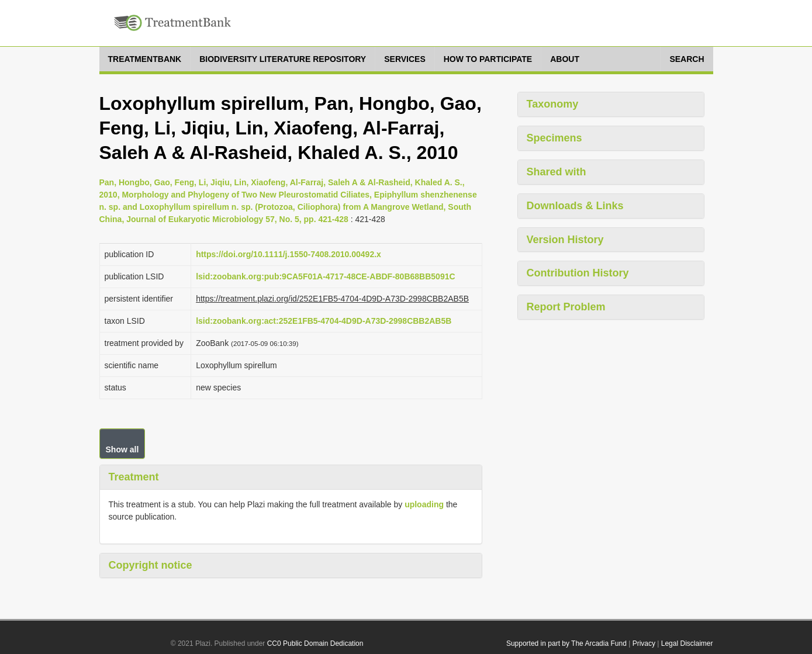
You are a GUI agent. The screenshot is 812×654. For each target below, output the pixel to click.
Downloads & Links (575, 206)
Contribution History (578, 273)
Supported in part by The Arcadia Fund (566, 643)
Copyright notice (151, 565)
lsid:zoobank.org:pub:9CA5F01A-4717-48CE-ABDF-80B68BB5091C (325, 276)
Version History (565, 240)
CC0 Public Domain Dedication (315, 643)
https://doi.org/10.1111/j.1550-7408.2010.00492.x (288, 254)
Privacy (644, 643)
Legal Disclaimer (687, 643)
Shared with (557, 172)
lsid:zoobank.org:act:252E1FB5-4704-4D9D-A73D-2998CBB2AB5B (324, 321)
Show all (122, 449)
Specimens (554, 138)
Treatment (134, 477)
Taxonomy (553, 104)
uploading (424, 504)
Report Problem (566, 307)
